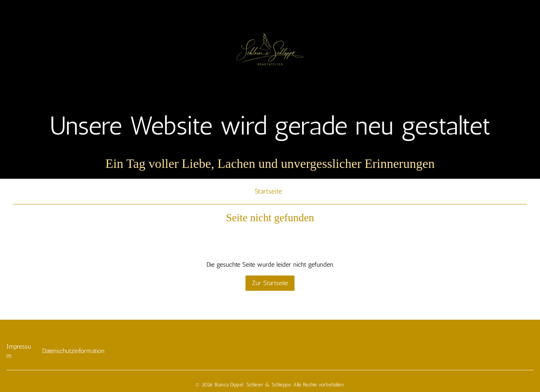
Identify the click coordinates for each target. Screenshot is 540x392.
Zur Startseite (270, 283)
